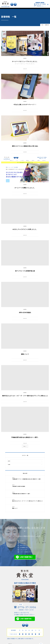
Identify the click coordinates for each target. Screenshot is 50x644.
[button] (48, 5)
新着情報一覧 (47, 25)
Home (42, 25)
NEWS (25, 58)
